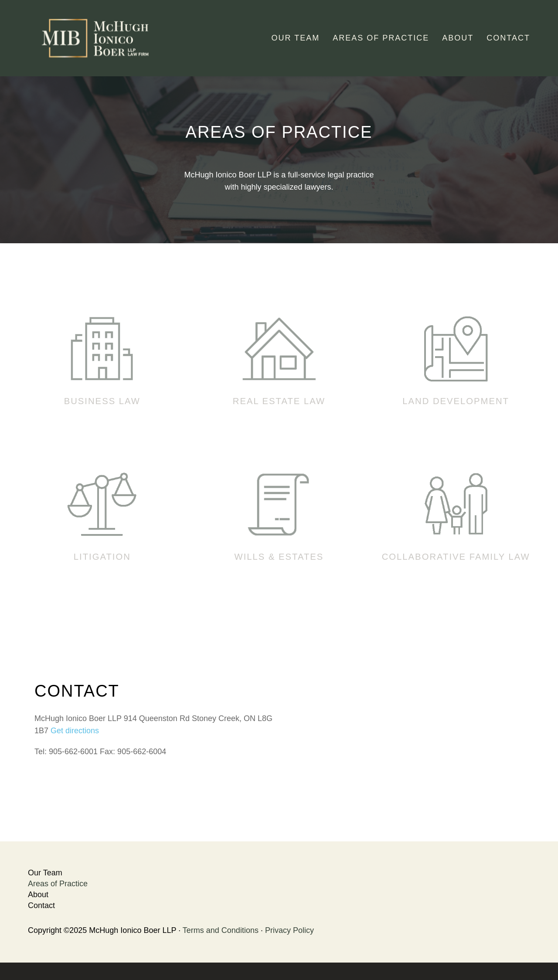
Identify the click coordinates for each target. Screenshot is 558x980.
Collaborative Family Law (456, 557)
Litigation (102, 557)
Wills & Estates (279, 557)
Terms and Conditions (221, 930)
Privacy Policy (289, 930)
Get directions (75, 731)
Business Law (102, 401)
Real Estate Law (279, 401)
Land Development (456, 401)
